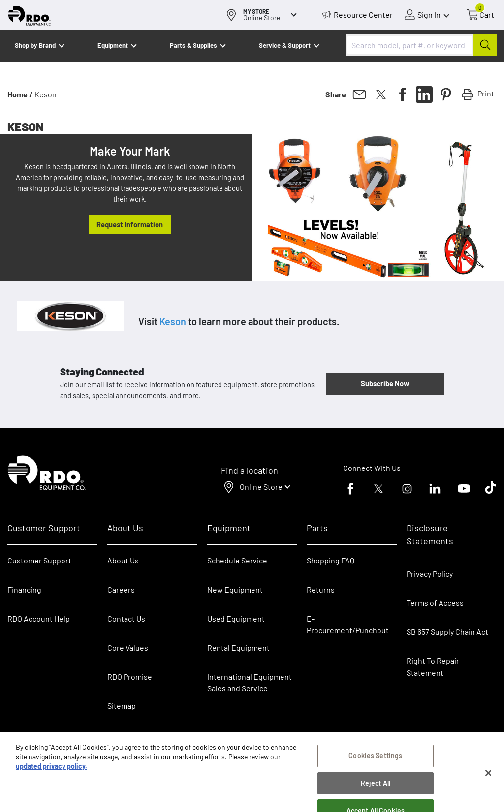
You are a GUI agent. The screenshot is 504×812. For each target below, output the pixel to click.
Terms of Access (435, 603)
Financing (24, 589)
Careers (121, 589)
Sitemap (122, 705)
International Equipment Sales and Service (250, 682)
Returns (321, 589)
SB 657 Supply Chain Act (447, 632)
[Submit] (485, 45)
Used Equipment (236, 618)
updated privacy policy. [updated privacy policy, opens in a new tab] (51, 772)
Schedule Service (237, 560)
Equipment (113, 45)
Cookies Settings (375, 762)
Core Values (128, 647)
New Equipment (235, 589)
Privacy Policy (430, 574)
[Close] (488, 779)
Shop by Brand (35, 45)
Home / (20, 94)
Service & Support (285, 45)
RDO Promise (130, 676)
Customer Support (39, 560)
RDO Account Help (39, 618)
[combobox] (421, 45)
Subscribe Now (385, 383)
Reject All (376, 789)
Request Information (130, 224)
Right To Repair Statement (433, 667)
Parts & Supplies (193, 45)
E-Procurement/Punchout (348, 624)
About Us (123, 560)
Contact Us (126, 618)
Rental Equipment (239, 647)
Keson (173, 321)
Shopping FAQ (331, 560)
